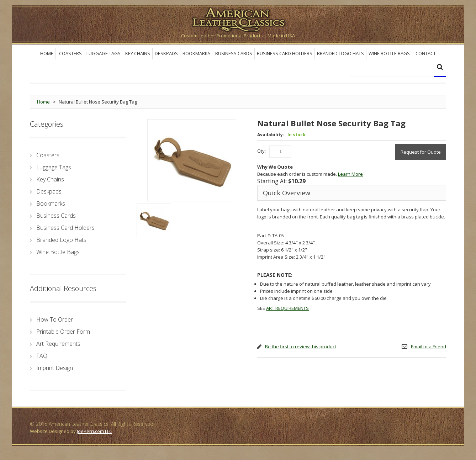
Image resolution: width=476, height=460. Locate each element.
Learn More (350, 174)
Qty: (261, 151)
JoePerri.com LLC (94, 431)
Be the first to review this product (301, 347)
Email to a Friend (429, 347)
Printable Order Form (63, 332)
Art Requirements (58, 344)
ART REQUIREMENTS (287, 308)
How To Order (55, 319)
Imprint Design (55, 368)
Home (43, 102)
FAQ (42, 356)
